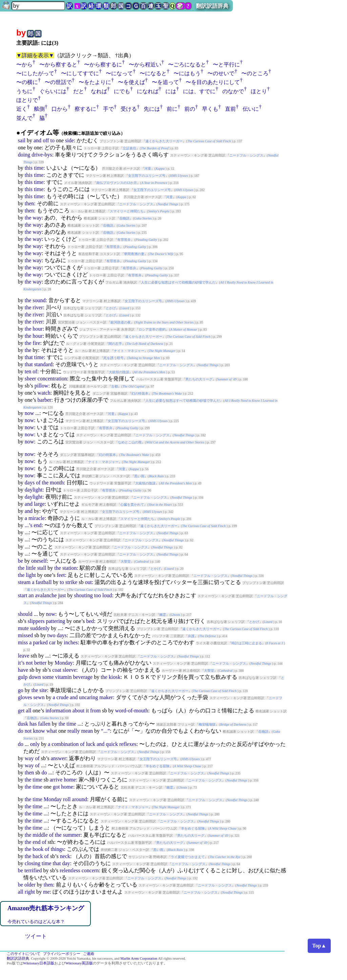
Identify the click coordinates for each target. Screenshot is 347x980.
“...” (105, 731)
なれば (99, 91)
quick (112, 744)
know (39, 731)
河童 (148, 169)
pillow (42, 386)
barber (45, 400)
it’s (21, 663)
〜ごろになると (187, 65)
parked (40, 642)
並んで (24, 118)
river (38, 307)
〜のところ (255, 73)
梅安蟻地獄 (207, 724)
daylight (34, 490)
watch (44, 393)
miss (23, 642)
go (21, 690)
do (21, 731)
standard (43, 364)
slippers (36, 621)
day (66, 863)
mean (87, 731)
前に (172, 109)
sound (39, 300)
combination (65, 744)
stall (42, 568)
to (53, 140)
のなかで (233, 91)
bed (90, 621)
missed (25, 635)
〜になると (153, 73)
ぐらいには (53, 91)
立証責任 (129, 148)
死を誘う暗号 (114, 358)
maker (106, 697)
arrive (56, 780)
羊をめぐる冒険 (158, 766)
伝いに (251, 109)
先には (152, 109)
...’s (29, 525)
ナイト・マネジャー (129, 351)
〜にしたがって (35, 73)
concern (90, 870)
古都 (115, 386)
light (31, 575)
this (29, 168)
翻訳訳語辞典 (212, 6)
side (69, 140)
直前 (230, 109)
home (70, 780)
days (30, 483)
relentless (70, 870)
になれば (148, 91)
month (57, 483)
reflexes (128, 744)
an (31, 595)
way (37, 218)
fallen (44, 724)
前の (190, 109)
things (57, 849)
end (37, 525)
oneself (39, 561)
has (33, 724)
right (30, 892)
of (35, 371)
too (98, 595)
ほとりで (27, 100)
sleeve (69, 670)
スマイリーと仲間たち (127, 211)
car (53, 642)
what (52, 731)
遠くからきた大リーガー (164, 141)
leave (24, 656)
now (29, 413)
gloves (25, 697)
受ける (129, 109)
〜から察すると (58, 65)
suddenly (40, 628)
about (79, 711)
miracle (37, 518)
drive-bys (42, 155)
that (29, 357)
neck (65, 856)
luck (91, 744)
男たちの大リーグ (199, 379)
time (39, 168)
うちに (24, 91)
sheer (30, 379)
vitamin (64, 677)
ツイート (36, 936)
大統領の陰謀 (119, 372)
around (79, 799)
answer (58, 758)
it (87, 711)
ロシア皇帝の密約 (152, 329)
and (37, 140)
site (43, 690)
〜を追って (165, 82)
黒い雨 (139, 476)
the (28, 218)
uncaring (88, 697)
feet (61, 575)
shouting (84, 595)
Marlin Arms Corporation (139, 958)
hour (37, 329)
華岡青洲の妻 (134, 254)
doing (24, 155)
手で (108, 109)
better (40, 663)
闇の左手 (115, 344)
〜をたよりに (95, 82)
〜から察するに (103, 65)
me (46, 892)
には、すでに (199, 91)
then (29, 203)
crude (63, 697)
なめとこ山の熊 (130, 442)
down (35, 677)
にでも (122, 91)
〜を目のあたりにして (213, 82)
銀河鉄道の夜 (121, 322)
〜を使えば (131, 82)
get (21, 711)
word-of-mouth (131, 711)
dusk (23, 724)
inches (71, 642)
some (48, 677)
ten (28, 371)
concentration (52, 379)
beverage (83, 677)
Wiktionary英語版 (79, 963)
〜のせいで (221, 73)
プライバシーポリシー (62, 954)
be (21, 561)
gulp (23, 677)
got (56, 787)
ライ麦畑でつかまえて (188, 857)
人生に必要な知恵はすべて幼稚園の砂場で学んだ (178, 282)
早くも (210, 109)
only (35, 744)
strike (72, 582)
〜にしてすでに (80, 73)
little (31, 568)
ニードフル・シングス (246, 155)
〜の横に (27, 82)
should (25, 614)
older (30, 885)
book (38, 849)
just (62, 595)
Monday (64, 663)
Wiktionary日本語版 (39, 963)
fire (36, 343)
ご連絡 (89, 954)
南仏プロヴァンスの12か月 (117, 183)
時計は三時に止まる (247, 643)
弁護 (191, 636)
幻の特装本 (140, 393)
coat (57, 670)
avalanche (46, 595)
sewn (39, 697)
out (88, 582)
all (28, 711)
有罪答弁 (124, 240)
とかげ (111, 308)
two (51, 635)
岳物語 (124, 218)
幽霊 (163, 615)
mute (23, 628)
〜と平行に (226, 65)
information (58, 711)
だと (79, 91)
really (74, 731)
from (95, 711)
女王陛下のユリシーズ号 (147, 176)
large (39, 504)
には (171, 91)
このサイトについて (24, 954)
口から (60, 109)
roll (67, 799)
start (23, 595)
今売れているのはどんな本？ (36, 922)
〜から (24, 65)
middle (40, 835)
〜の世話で (58, 82)
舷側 (39, 109)
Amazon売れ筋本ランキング (46, 908)
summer (72, 835)
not (29, 663)
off (46, 140)
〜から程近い (145, 65)
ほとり (259, 91)
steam (24, 582)
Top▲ (319, 946)
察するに (85, 109)
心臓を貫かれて (132, 505)
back (38, 856)
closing (33, 863)
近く (22, 109)
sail (22, 140)
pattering (55, 621)
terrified (33, 870)
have (23, 670)
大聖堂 (126, 561)
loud (107, 595)
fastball (44, 582)
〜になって (119, 73)
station (70, 568)
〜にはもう (187, 73)
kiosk (115, 677)
